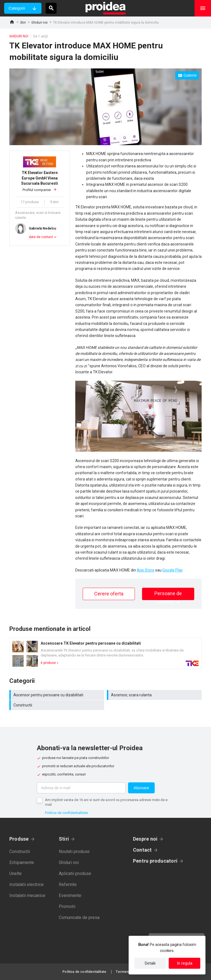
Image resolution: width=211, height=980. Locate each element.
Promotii (67, 906)
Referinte (68, 884)
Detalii (150, 963)
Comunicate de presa (79, 917)
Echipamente (22, 862)
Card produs (105, 653)
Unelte (16, 873)
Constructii (57, 705)
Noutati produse (74, 851)
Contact (142, 850)
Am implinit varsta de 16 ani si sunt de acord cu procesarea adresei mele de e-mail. (107, 802)
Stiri (23, 23)
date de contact (41, 237)
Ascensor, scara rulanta (155, 695)
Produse (19, 839)
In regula (185, 963)
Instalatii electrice (27, 884)
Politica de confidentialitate (66, 813)
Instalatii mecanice (27, 895)
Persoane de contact (168, 595)
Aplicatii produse (75, 873)
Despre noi (145, 839)
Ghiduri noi (39, 23)
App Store (146, 570)
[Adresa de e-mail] (81, 788)
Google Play (172, 570)
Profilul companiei (40, 181)
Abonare (141, 788)
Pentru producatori (155, 861)
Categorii (17, 8)
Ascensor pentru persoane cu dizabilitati (57, 695)
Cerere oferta (109, 594)
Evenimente (70, 895)
